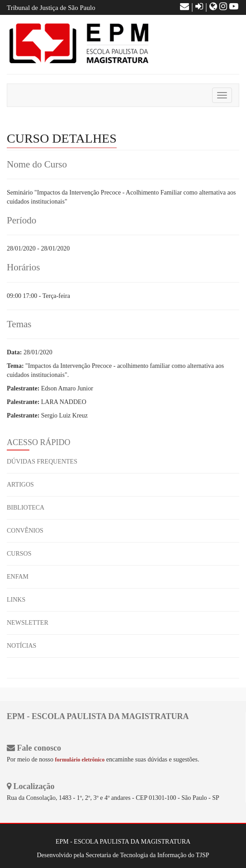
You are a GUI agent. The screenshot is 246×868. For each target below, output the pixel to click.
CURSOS (19, 554)
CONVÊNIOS (25, 531)
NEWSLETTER (28, 623)
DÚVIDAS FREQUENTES (42, 462)
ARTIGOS (20, 485)
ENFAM (18, 577)
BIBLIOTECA (26, 508)
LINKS (16, 600)
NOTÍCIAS (21, 646)
